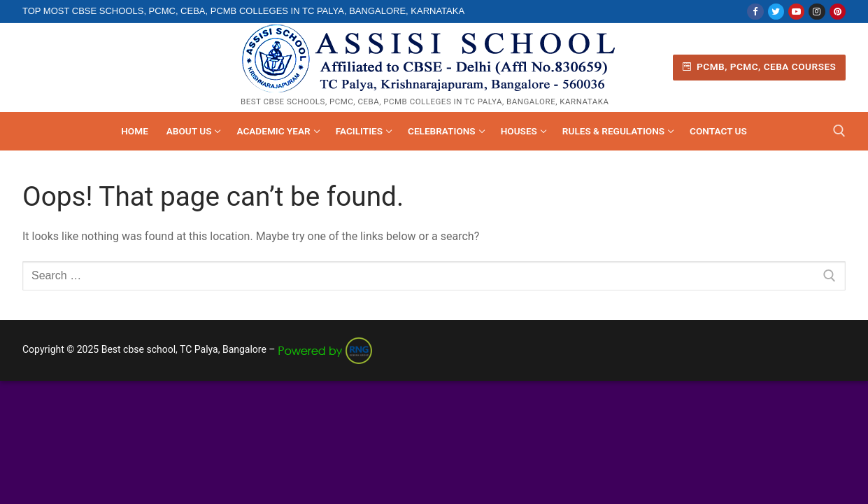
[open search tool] (839, 131)
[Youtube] (796, 12)
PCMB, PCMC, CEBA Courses (760, 66)
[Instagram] (817, 12)
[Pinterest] (838, 12)
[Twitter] (776, 12)
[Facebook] (755, 12)
